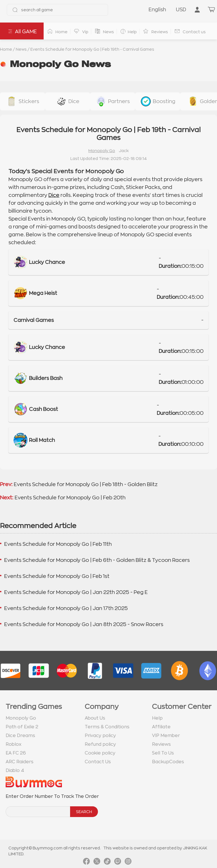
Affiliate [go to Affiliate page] (161, 727)
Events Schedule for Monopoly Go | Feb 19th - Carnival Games (92, 49)
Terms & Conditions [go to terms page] (107, 727)
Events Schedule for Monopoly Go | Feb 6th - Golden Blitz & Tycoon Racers (97, 560)
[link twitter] (97, 862)
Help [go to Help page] (157, 718)
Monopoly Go (102, 151)
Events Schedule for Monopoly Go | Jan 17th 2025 (66, 608)
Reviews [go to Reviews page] (161, 744)
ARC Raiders (20, 762)
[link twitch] (118, 862)
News (21, 49)
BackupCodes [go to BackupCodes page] (168, 762)
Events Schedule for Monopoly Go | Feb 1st (57, 576)
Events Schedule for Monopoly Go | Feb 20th (70, 498)
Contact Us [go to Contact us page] (98, 762)
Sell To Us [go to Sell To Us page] (163, 753)
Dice (54, 195)
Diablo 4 (15, 771)
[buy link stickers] (23, 101)
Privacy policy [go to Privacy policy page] (100, 736)
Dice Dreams (20, 736)
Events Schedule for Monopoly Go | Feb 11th (58, 544)
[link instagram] (128, 862)
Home (6, 49)
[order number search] (38, 812)
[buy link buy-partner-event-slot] (113, 101)
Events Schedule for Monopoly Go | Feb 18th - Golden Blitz (86, 484)
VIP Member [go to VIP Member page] (166, 736)
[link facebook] (86, 862)
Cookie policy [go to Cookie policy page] (100, 753)
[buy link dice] (68, 101)
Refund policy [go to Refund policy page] (100, 744)
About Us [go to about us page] (95, 718)
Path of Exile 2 (22, 727)
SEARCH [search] (84, 812)
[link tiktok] (107, 862)
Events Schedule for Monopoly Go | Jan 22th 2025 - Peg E (76, 592)
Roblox (14, 744)
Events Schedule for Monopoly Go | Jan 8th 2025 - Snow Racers (84, 624)
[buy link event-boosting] (158, 101)
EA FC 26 (16, 753)
